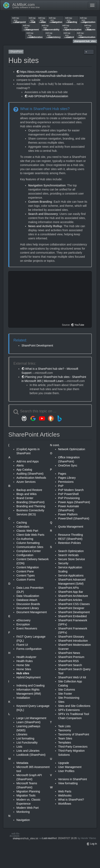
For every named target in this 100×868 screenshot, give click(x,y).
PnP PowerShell (68, 494)
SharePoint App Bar (71, 592)
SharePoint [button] (16, 52)
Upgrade (64, 763)
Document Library (28, 608)
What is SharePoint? (71, 800)
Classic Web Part (27, 531)
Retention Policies (70, 543)
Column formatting (28, 543)
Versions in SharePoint (73, 779)
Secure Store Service (72, 559)
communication (86, 35)
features (90, 28)
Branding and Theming (31, 506)
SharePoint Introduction (73, 641)
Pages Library (67, 478)
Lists (19, 747)
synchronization (72, 28)
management (31, 28)
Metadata (22, 763)
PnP (61, 486)
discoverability (51, 28)
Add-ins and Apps (28, 461)
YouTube (79, 325)
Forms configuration (29, 649)
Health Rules (25, 661)
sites (42, 20)
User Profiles (66, 771)
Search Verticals (68, 555)
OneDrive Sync (68, 465)
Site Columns (67, 690)
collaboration (35, 35)
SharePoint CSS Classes (74, 604)
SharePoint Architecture (73, 596)
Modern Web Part (27, 808)
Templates (65, 743)
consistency (53, 35)
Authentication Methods (31, 478)
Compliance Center (29, 551)
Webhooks (65, 795)
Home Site (23, 665)
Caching (22, 523)
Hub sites (23, 673)
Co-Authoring (25, 539)
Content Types (26, 575)
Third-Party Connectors (73, 747)
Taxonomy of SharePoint (74, 734)
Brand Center (25, 498)
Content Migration (28, 567)
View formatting (68, 783)
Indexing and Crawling (31, 685)
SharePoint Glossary (71, 637)
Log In (92, 844)
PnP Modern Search (71, 490)
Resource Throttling (71, 535)
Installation (23, 698)
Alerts (20, 465)
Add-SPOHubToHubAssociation (48, 96)
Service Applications (71, 575)
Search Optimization (71, 551)
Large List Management (31, 718)
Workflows (65, 804)
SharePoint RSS (69, 661)
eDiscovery (23, 620)
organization (88, 20)
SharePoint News (69, 653)
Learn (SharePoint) (28, 722)
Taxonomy (65, 730)
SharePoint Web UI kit (72, 677)
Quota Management (71, 527)
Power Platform (68, 514)
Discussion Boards (28, 604)
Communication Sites (30, 547)
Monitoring (23, 812)
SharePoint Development (37, 345)
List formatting (25, 738)
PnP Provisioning (69, 498)
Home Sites (24, 669)
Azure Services (26, 482)
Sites (61, 702)
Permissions (66, 482)
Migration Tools (26, 795)
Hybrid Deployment (28, 677)
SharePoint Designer (71, 608)
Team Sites (65, 738)
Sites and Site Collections (74, 706)
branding (71, 20)
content (69, 35)
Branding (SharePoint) (31, 502)
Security (63, 563)
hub (32, 20)
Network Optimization (72, 449)
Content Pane (25, 571)
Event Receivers (27, 628)
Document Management (32, 612)
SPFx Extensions (69, 710)
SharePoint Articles (70, 600)
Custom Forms (26, 580)
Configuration (25, 555)
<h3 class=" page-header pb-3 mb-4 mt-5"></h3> (51, 299)
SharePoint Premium (71, 657)
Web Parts (65, 791)
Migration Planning (28, 791)
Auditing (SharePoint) (30, 474)
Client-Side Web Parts (30, 535)
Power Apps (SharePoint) (74, 502)
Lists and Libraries (28, 751)
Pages (62, 474)
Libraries (22, 734)
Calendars (23, 527)
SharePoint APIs (69, 588)
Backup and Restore (29, 490)
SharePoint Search (70, 665)
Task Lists (64, 726)
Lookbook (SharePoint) (31, 755)
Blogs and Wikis (27, 494)
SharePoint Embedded (73, 616)
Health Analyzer (26, 657)
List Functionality (27, 743)
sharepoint (19, 20)
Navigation (23, 820)
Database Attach (27, 600)
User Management (70, 767)
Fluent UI (22, 645)
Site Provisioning (69, 698)
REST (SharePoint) (70, 539)
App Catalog (24, 470)
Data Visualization (28, 596)
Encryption (23, 624)
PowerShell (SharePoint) (74, 518)
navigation (56, 20)
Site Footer (65, 694)
